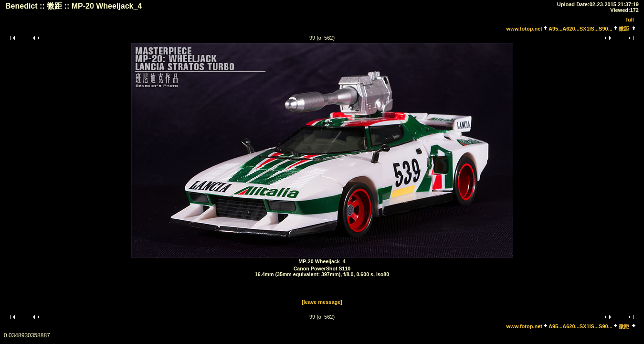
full (630, 20)
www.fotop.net (524, 29)
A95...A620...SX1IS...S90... (581, 29)
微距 (624, 29)
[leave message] (322, 302)
